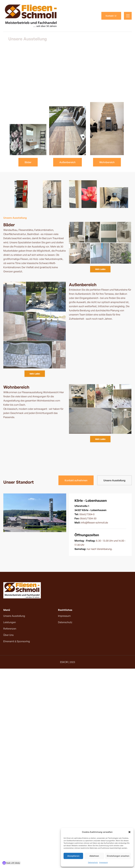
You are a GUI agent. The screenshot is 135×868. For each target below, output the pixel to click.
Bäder (28, 162)
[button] (129, 832)
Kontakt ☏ (111, 16)
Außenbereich (67, 162)
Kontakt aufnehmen (76, 480)
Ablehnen (94, 856)
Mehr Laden (100, 269)
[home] (31, 16)
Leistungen (10, 622)
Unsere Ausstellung (114, 480)
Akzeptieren (73, 856)
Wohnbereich (107, 162)
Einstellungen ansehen (118, 856)
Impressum (104, 862)
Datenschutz (93, 862)
